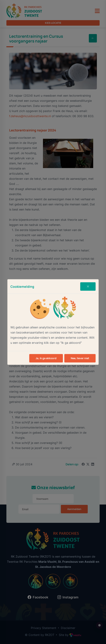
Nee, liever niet (80, 358)
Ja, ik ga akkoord (46, 358)
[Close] (88, 286)
